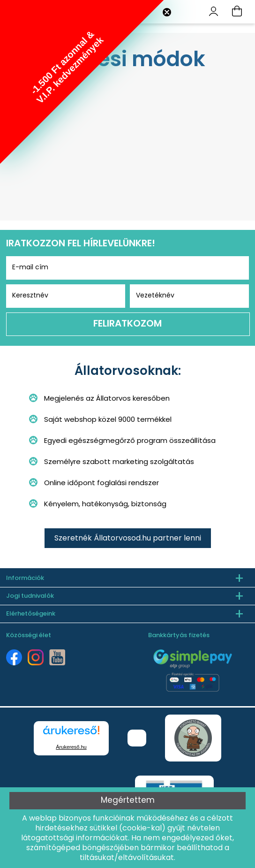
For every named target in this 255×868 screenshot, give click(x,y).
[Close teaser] (167, 12)
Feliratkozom (127, 324)
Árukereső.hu (71, 747)
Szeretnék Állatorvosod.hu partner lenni (128, 539)
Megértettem (128, 801)
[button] (82, 82)
